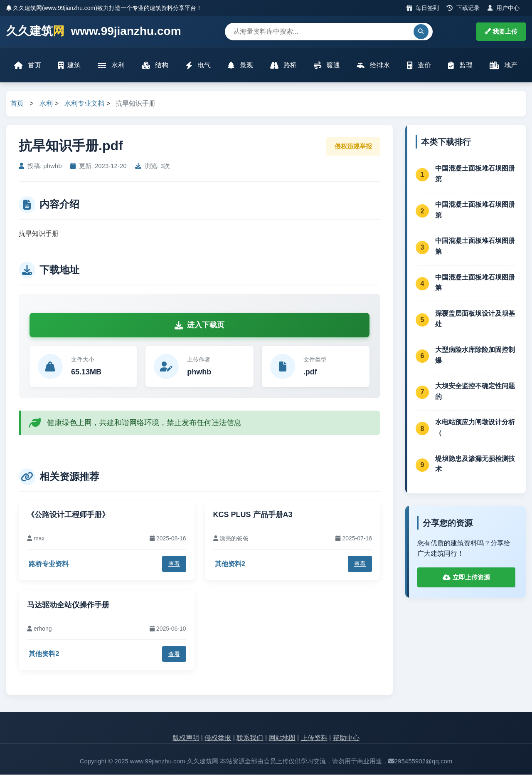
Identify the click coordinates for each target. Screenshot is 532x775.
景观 (240, 66)
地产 (503, 66)
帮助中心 (346, 739)
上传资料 (314, 739)
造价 (419, 66)
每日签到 (423, 8)
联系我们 (250, 739)
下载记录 (463, 8)
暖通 (327, 66)
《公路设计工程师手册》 (68, 515)
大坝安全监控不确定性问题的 (475, 392)
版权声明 (186, 739)
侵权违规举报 (353, 147)
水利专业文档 (84, 104)
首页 (28, 66)
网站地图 (282, 739)
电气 (198, 66)
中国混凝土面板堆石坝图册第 (475, 174)
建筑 (70, 66)
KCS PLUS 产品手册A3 (253, 515)
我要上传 (501, 31)
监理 (460, 66)
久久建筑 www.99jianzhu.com (94, 31)
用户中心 (504, 8)
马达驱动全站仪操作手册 (68, 605)
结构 (155, 66)
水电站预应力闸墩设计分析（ (475, 428)
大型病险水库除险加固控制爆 (475, 355)
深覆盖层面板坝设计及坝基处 (475, 319)
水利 (111, 66)
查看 (174, 565)
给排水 (373, 66)
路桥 (283, 66)
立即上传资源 (466, 578)
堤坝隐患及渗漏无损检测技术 (475, 464)
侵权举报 (218, 739)
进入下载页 (199, 326)
